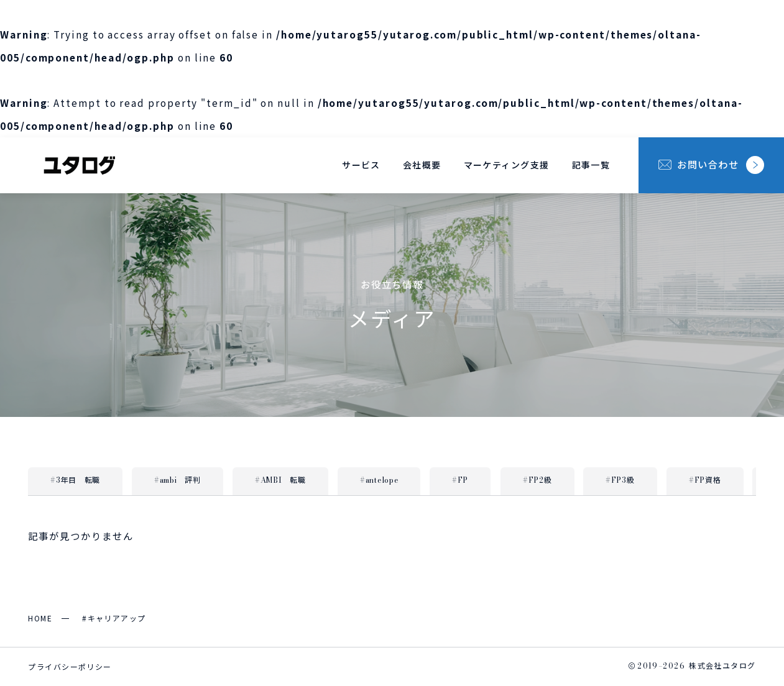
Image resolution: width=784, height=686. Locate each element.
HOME (40, 618)
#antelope (379, 480)
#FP (460, 480)
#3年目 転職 (75, 480)
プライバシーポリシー (70, 666)
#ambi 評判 (178, 480)
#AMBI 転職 (280, 480)
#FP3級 (620, 480)
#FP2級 (537, 480)
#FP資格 (705, 480)
